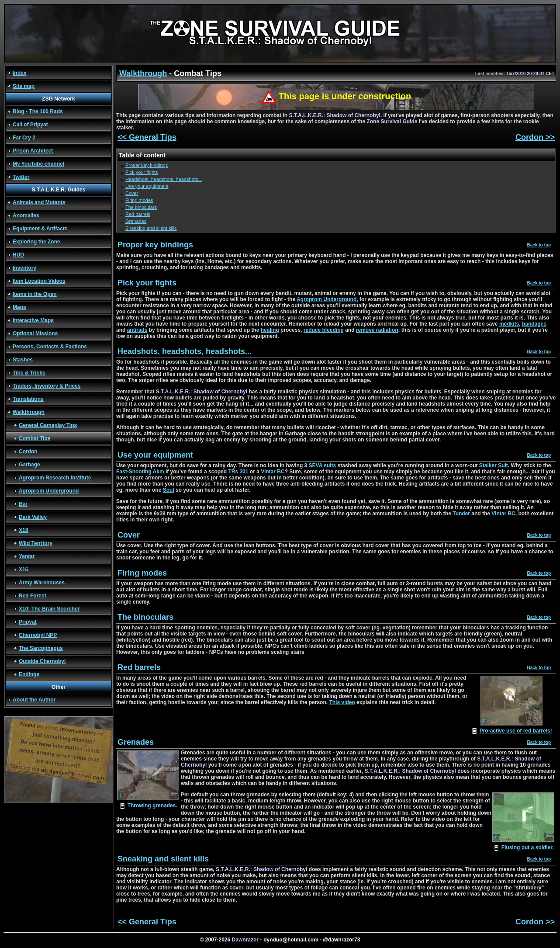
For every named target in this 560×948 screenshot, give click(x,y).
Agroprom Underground (49, 491)
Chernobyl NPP (38, 635)
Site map (24, 86)
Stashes (23, 360)
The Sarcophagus (41, 648)
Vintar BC (273, 472)
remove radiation (377, 330)
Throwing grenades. (152, 806)
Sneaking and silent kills (151, 228)
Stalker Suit (494, 465)
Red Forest (33, 596)
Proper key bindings (147, 165)
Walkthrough (29, 412)
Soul (169, 490)
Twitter (21, 177)
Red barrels (138, 214)
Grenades (136, 221)
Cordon (28, 451)
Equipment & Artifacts (40, 229)
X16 (23, 569)
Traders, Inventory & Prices (47, 386)
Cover (132, 193)
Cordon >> (535, 137)
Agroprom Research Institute (55, 478)
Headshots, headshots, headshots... (164, 179)
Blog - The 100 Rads (38, 111)
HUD (18, 255)
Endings (29, 674)
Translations (28, 399)
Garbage (29, 465)
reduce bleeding (324, 330)
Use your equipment (147, 186)
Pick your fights (142, 172)
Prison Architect (33, 151)
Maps (19, 307)
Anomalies (26, 215)
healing (270, 330)
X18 (23, 530)
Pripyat (28, 622)
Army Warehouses (42, 583)
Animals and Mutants (39, 202)
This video (342, 702)
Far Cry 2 (24, 138)
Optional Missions (35, 333)
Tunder (461, 514)
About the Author (34, 700)
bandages (534, 324)
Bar (23, 504)
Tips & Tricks (29, 373)
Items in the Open (35, 294)
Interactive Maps (33, 320)
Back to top (539, 245)
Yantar (27, 556)
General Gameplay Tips (48, 425)
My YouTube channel (38, 164)
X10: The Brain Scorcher (49, 609)
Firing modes (139, 200)
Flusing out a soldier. (528, 847)
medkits (509, 324)
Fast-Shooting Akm (140, 472)
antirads (137, 330)
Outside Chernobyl (42, 661)
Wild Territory (36, 543)
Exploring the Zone (36, 242)
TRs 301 (238, 472)
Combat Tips (35, 438)
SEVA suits (323, 465)
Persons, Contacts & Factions (50, 347)
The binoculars (141, 207)
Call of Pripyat (30, 125)
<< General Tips (147, 137)
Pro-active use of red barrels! (516, 731)
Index (19, 73)
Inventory (24, 268)
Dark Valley (33, 517)
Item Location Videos (39, 281)
